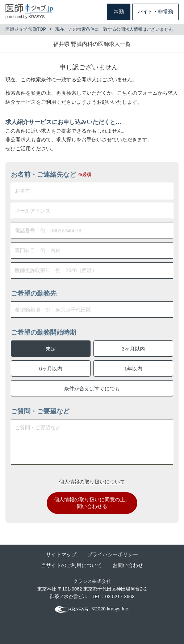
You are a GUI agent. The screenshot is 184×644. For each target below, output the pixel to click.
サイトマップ (61, 554)
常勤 (119, 12)
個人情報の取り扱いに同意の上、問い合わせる (92, 503)
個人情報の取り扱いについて (92, 482)
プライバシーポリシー (113, 554)
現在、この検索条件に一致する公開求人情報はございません (114, 29)
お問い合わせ (128, 565)
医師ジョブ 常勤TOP (26, 29)
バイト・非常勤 (155, 12)
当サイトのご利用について (71, 565)
